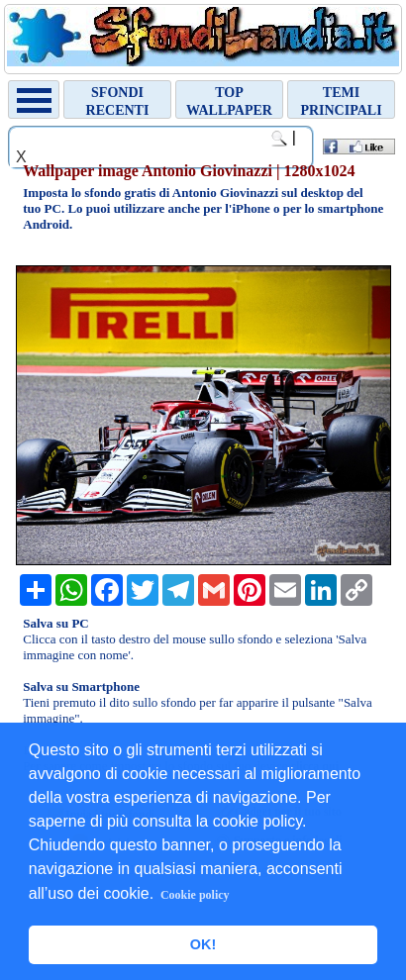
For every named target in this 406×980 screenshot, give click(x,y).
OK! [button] (203, 944)
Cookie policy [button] (195, 895)
